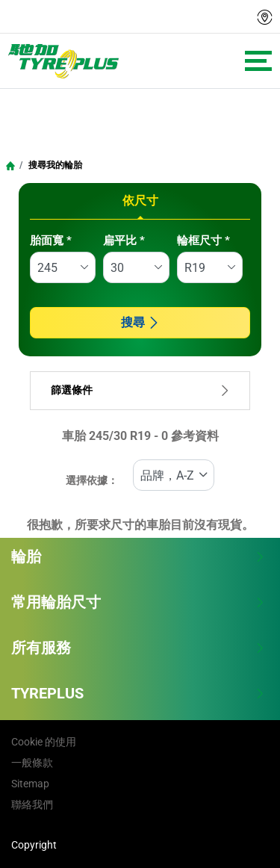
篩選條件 (140, 390)
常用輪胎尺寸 (138, 602)
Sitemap (30, 784)
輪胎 (138, 557)
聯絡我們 (32, 805)
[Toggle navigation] (258, 61)
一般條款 (32, 763)
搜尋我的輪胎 (54, 165)
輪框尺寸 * (203, 241)
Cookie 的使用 (44, 742)
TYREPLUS (138, 693)
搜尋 (140, 322)
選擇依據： (92, 481)
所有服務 (138, 648)
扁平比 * (124, 241)
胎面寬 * (51, 241)
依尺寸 (140, 201)
